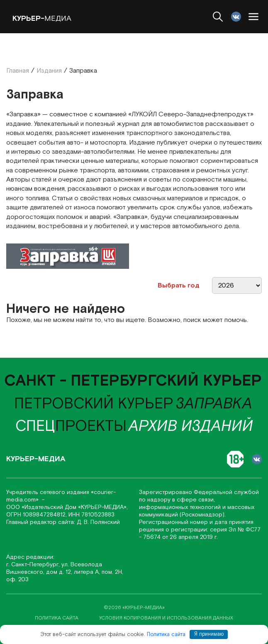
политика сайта (57, 618)
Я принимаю (209, 634)
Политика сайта (166, 634)
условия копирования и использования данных (166, 618)
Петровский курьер (94, 404)
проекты (71, 426)
